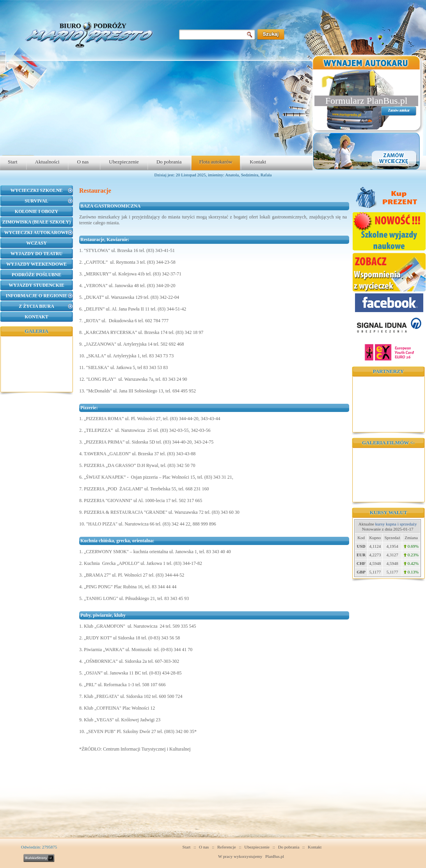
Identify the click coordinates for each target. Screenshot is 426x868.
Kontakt (258, 162)
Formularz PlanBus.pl (367, 101)
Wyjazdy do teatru (36, 254)
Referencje (227, 847)
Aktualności (47, 162)
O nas (83, 162)
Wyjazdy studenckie (36, 285)
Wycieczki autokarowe (36, 233)
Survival (36, 201)
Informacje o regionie (36, 296)
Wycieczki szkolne (37, 190)
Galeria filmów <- (388, 443)
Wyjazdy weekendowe (36, 264)
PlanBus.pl (275, 856)
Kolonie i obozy (36, 211)
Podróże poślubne (36, 275)
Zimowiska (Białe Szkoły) (36, 222)
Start (13, 162)
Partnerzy (388, 371)
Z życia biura (36, 306)
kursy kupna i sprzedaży (396, 524)
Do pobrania (169, 162)
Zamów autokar (399, 110)
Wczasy (36, 243)
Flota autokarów (216, 162)
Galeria (36, 331)
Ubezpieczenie (124, 162)
